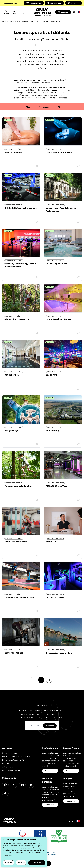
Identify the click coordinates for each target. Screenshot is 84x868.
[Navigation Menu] (6, 12)
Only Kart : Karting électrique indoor (21, 208)
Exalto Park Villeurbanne (16, 542)
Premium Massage (13, 152)
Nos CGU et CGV (9, 763)
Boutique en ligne (11, 3)
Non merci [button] (8, 863)
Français (75, 821)
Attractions (74, 3)
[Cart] (74, 12)
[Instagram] (14, 785)
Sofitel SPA (51, 542)
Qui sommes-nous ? (10, 753)
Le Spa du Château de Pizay (59, 319)
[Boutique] (63, 12)
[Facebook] (5, 785)
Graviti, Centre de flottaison (59, 152)
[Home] (42, 12)
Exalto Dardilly (53, 375)
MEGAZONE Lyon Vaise (57, 486)
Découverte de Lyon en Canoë (60, 653)
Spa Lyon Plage (11, 430)
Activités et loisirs (27, 21)
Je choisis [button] (21, 863)
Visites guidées (34, 3)
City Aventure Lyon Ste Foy (17, 319)
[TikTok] (5, 793)
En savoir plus (50, 771)
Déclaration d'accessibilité (13, 760)
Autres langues (8, 767)
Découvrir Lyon (9, 21)
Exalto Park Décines (14, 653)
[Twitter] (31, 785)
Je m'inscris (50, 726)
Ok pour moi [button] (37, 863)
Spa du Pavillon (12, 375)
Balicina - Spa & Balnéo (57, 263)
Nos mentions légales (11, 770)
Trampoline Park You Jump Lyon (19, 597)
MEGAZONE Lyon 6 (55, 597)
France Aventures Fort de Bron (19, 486)
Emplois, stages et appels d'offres (16, 756)
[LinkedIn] (22, 785)
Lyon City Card (54, 3)
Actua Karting (52, 430)
